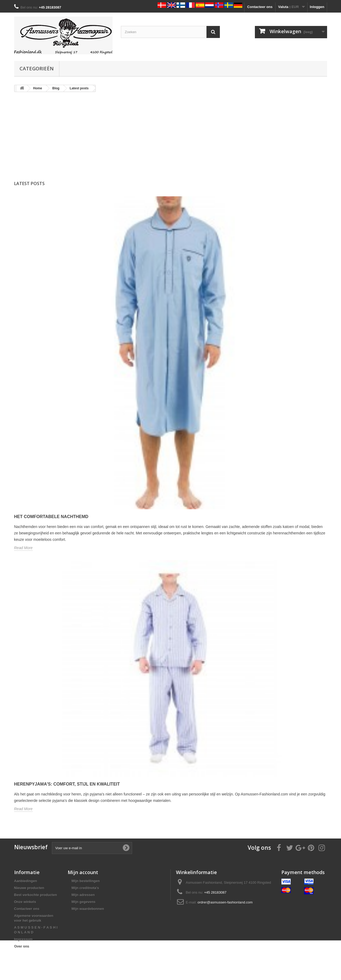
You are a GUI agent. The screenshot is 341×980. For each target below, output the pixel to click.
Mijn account (83, 872)
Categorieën (37, 68)
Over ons (22, 946)
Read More (23, 548)
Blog (56, 88)
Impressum (23, 939)
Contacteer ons (260, 7)
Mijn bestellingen (86, 881)
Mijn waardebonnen (88, 909)
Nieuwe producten (29, 888)
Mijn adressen (83, 895)
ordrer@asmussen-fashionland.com (225, 902)
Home (38, 88)
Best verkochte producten (36, 895)
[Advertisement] (171, 138)
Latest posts (79, 88)
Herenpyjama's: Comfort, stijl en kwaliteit (67, 784)
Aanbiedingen (26, 881)
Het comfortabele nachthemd (51, 517)
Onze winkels (25, 902)
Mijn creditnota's (85, 888)
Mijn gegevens (84, 902)
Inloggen (317, 7)
